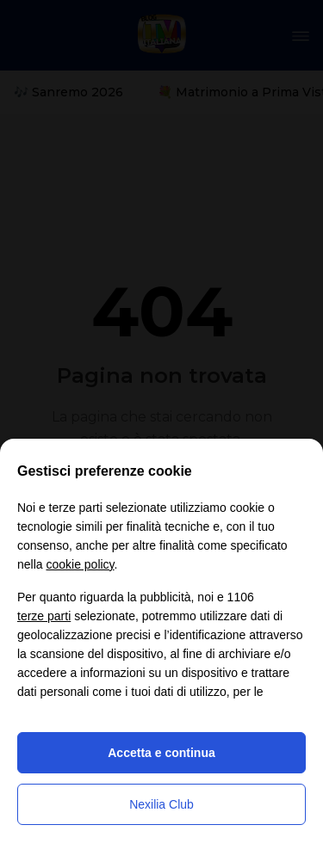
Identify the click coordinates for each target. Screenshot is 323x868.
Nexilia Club (161, 804)
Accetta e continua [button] (161, 753)
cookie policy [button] (80, 564)
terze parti (44, 616)
